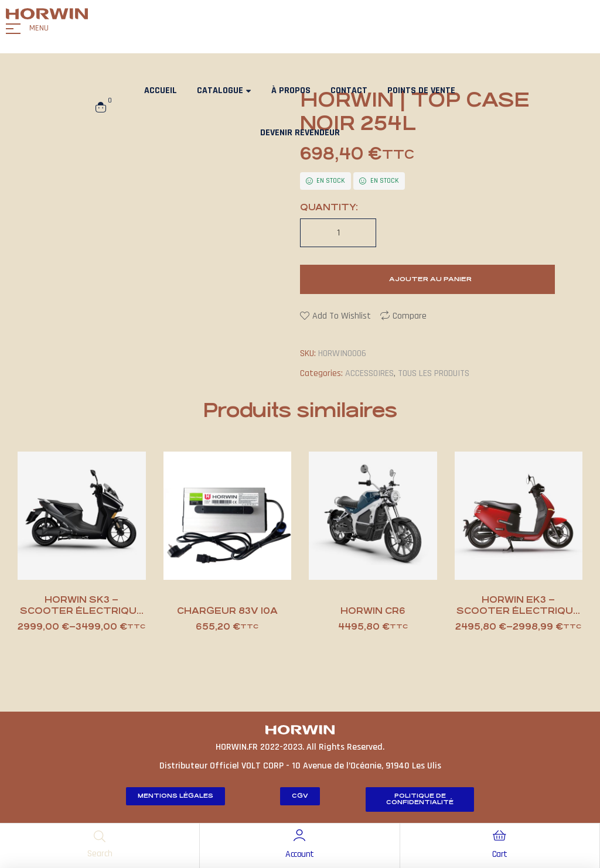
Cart (500, 854)
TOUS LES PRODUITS (434, 373)
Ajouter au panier (430, 279)
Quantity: (329, 207)
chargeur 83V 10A (227, 611)
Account (300, 854)
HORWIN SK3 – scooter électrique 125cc (82, 611)
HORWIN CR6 (373, 611)
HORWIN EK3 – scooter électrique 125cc (518, 611)
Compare (410, 316)
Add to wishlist (342, 316)
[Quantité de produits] (338, 233)
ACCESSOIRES (369, 373)
